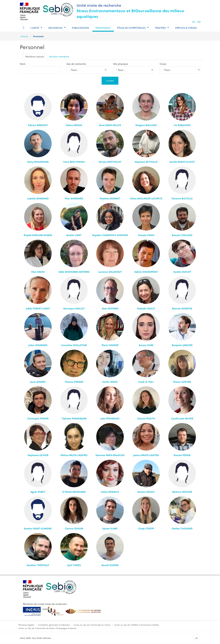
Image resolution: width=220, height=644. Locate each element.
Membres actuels (35, 56)
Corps (163, 64)
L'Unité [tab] (35, 28)
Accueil (24, 36)
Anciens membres (59, 56)
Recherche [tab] (55, 28)
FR (194, 22)
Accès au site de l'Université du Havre (92, 625)
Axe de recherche (76, 64)
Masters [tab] (160, 28)
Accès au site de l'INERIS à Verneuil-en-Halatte (137, 625)
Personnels (103, 28)
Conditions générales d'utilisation (54, 625)
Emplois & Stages (186, 28)
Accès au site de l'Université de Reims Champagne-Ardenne (47, 628)
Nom (23, 64)
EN (199, 22)
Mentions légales (26, 625)
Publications (81, 28)
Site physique (121, 64)
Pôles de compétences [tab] (131, 28)
